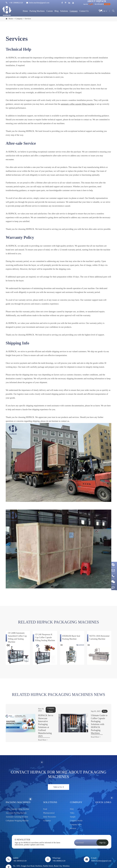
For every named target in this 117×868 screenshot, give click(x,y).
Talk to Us (58, 772)
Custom (50, 11)
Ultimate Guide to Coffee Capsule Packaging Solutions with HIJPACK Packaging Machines (94, 717)
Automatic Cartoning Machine (17, 802)
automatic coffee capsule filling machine (78, 104)
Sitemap (97, 864)
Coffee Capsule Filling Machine (17, 794)
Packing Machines (37, 11)
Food (45, 794)
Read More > (34, 725)
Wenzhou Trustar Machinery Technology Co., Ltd (30, 864)
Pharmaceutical (49, 798)
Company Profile (76, 806)
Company (74, 11)
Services (28, 19)
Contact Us (84, 11)
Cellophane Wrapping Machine (17, 806)
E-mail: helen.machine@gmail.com (101, 845)
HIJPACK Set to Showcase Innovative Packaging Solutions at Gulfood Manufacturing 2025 (42, 717)
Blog (57, 11)
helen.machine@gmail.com (38, 3)
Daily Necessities (50, 802)
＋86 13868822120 (14, 3)
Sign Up (102, 828)
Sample (73, 802)
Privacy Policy (109, 864)
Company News (76, 810)
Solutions (64, 11)
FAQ (72, 794)
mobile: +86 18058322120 (20, 845)
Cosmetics (47, 806)
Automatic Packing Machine (16, 798)
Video (72, 798)
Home (25, 11)
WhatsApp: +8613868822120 (59, 845)
